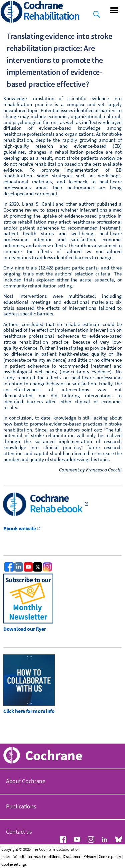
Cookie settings (14, 864)
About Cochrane (26, 781)
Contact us (19, 832)
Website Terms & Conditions (37, 857)
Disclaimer (72, 857)
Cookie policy (110, 857)
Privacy (90, 857)
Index (6, 857)
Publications (21, 806)
